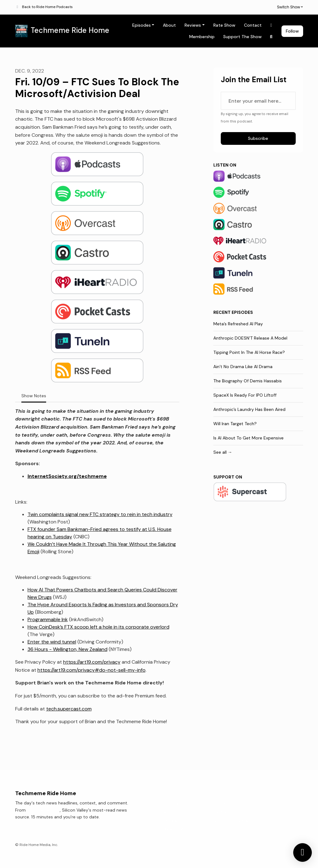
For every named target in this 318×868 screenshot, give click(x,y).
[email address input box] (258, 101)
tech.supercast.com (69, 709)
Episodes (142, 25)
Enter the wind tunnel (52, 642)
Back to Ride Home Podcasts (47, 7)
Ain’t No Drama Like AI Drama (243, 367)
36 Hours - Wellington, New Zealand (68, 649)
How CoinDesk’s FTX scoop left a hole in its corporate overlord (98, 627)
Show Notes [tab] (34, 396)
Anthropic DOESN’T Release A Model (250, 338)
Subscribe (258, 138)
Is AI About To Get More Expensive (248, 438)
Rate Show (224, 25)
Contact (253, 25)
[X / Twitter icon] (266, 805)
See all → (223, 452)
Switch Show (289, 7)
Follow (292, 31)
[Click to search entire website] (271, 37)
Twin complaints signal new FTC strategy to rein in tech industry (100, 514)
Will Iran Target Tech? (235, 424)
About (169, 25)
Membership (202, 37)
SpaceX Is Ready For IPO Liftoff (245, 395)
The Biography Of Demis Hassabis (248, 381)
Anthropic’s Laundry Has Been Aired (249, 409)
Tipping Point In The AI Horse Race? (249, 352)
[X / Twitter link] (271, 25)
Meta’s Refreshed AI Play (238, 324)
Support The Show (242, 37)
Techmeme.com (43, 810)
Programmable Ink (48, 619)
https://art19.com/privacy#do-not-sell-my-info (91, 670)
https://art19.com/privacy (92, 662)
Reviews (193, 25)
